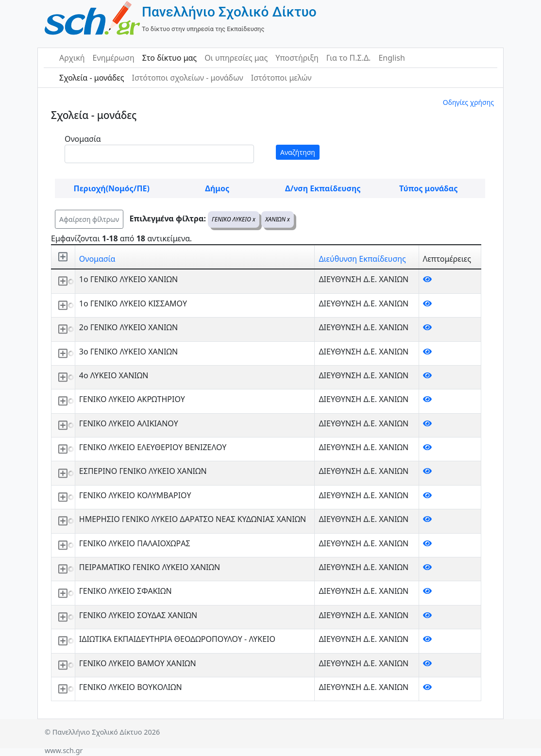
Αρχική (72, 58)
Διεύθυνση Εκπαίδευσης (362, 259)
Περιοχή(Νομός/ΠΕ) (112, 188)
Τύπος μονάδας (428, 188)
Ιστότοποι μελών (281, 78)
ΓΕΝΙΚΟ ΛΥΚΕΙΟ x (234, 219)
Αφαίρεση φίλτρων (89, 219)
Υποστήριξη (297, 58)
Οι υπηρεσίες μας (236, 58)
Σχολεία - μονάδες (92, 78)
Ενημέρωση (114, 58)
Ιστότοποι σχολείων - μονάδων (187, 78)
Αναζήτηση (298, 152)
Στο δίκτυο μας (169, 58)
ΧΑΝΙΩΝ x (278, 219)
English (391, 58)
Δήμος (217, 188)
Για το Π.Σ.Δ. (349, 58)
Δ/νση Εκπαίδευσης (323, 188)
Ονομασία (83, 139)
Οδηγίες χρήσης (468, 102)
